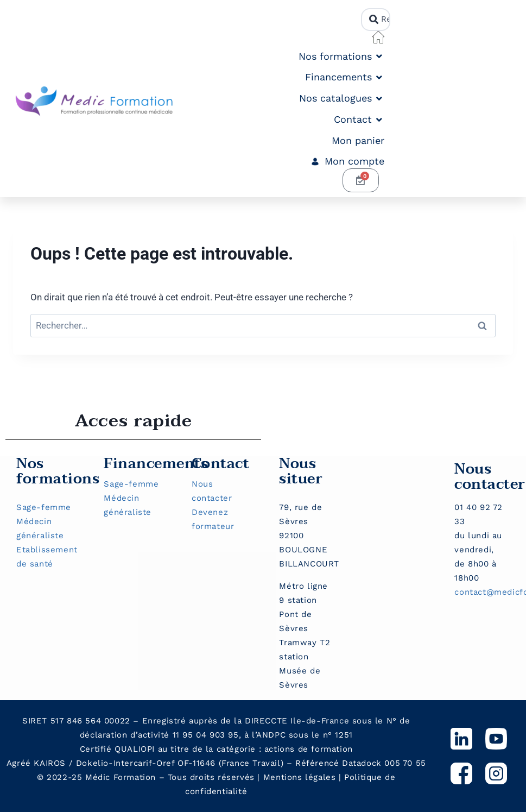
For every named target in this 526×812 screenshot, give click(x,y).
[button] (341, 57)
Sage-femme (44, 507)
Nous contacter (490, 477)
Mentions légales (300, 777)
